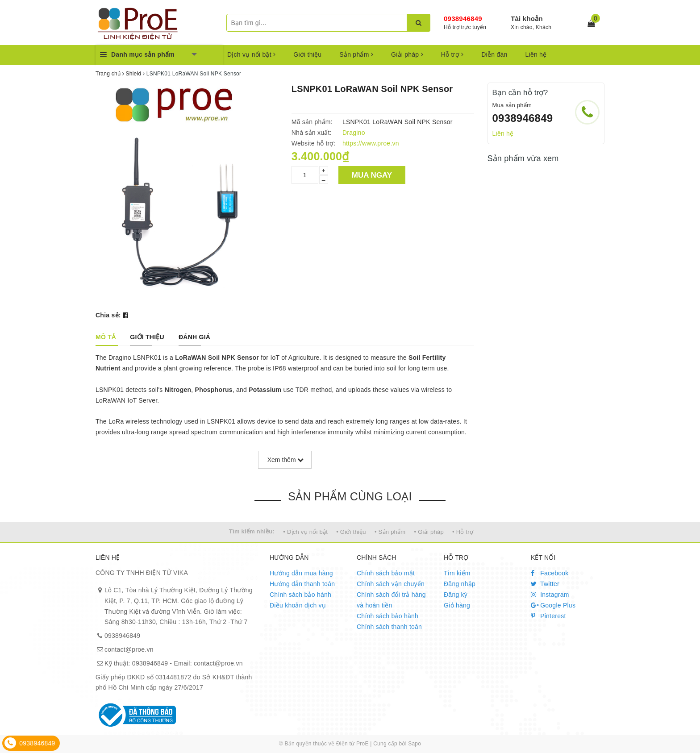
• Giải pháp (429, 532)
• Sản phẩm (390, 532)
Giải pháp (407, 54)
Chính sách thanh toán (389, 627)
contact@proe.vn (129, 649)
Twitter (545, 584)
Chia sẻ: (108, 315)
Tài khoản (527, 19)
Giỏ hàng (457, 605)
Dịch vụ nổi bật (251, 54)
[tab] (106, 337)
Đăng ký (456, 595)
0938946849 (463, 19)
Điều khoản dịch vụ (298, 605)
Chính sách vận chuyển (391, 584)
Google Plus (553, 605)
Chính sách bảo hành (300, 595)
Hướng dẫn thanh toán (302, 584)
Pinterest (548, 616)
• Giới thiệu (351, 532)
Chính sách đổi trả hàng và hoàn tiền (391, 600)
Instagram (550, 595)
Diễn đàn (494, 54)
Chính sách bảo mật (386, 573)
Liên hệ (536, 54)
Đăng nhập (460, 584)
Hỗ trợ (452, 54)
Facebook (550, 573)
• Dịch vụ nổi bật (305, 532)
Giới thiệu (307, 54)
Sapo (415, 744)
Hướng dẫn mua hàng (301, 573)
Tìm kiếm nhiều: (252, 531)
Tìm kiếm (457, 573)
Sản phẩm (356, 54)
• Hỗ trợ (463, 532)
